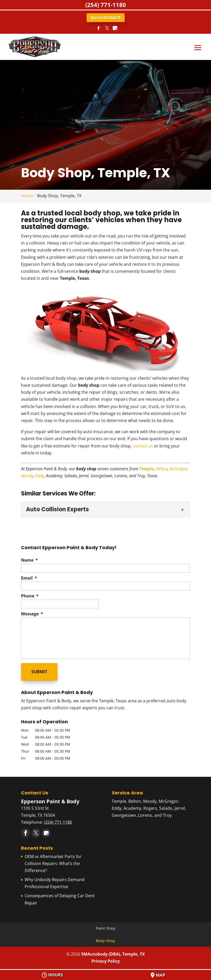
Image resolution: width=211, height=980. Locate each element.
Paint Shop (106, 926)
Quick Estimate (106, 18)
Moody (27, 476)
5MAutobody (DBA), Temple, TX (113, 952)
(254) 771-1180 (106, 5)
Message (32, 614)
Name (29, 560)
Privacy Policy (106, 959)
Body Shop (105, 939)
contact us (143, 446)
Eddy (40, 476)
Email (29, 578)
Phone (30, 596)
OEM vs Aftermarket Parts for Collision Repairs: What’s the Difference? (53, 862)
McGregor (178, 469)
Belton (162, 469)
